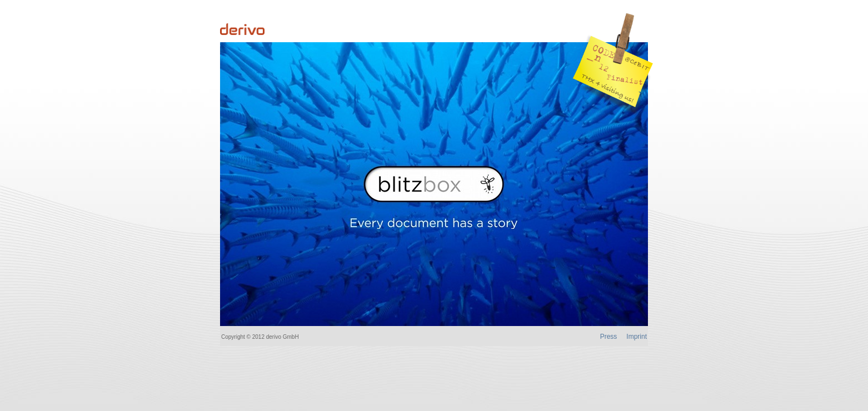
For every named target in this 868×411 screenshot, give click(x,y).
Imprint (637, 337)
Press (609, 337)
